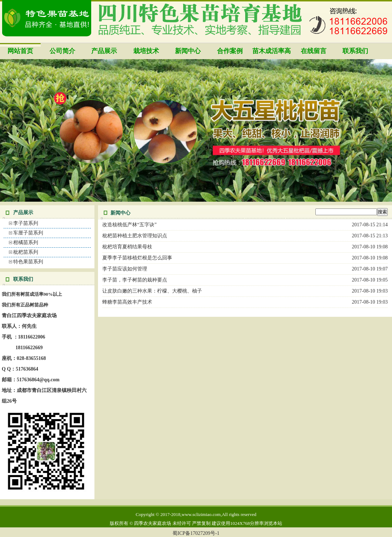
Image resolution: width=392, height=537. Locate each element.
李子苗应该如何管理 (125, 269)
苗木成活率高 (272, 51)
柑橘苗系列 (26, 242)
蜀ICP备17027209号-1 (196, 533)
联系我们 (355, 51)
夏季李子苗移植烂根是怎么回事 (137, 258)
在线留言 (314, 51)
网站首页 (20, 51)
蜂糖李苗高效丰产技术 (127, 302)
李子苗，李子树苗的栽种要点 (135, 280)
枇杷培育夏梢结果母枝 (127, 247)
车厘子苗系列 (28, 233)
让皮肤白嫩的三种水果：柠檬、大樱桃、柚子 (152, 291)
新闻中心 (188, 51)
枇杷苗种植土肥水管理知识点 (135, 236)
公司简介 (62, 51)
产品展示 (104, 51)
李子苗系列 (26, 223)
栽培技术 (146, 51)
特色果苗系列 (28, 262)
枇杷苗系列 (26, 252)
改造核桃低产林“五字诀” (129, 225)
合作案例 (230, 51)
